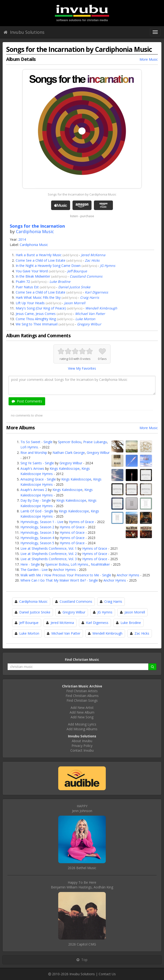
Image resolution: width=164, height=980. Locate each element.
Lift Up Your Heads (30, 303)
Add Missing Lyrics (82, 724)
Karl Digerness (96, 292)
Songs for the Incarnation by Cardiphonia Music (82, 194)
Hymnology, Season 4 (37, 538)
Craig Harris (90, 297)
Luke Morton (85, 319)
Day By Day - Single (36, 500)
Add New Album (82, 712)
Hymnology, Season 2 (37, 527)
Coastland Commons (86, 276)
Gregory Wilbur (89, 324)
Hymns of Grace (81, 522)
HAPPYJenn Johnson (82, 808)
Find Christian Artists (82, 691)
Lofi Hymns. (30, 447)
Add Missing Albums (82, 729)
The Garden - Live (34, 570)
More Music (149, 59)
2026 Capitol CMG (82, 944)
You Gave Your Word (32, 271)
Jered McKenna (93, 255)
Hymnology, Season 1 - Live (42, 522)
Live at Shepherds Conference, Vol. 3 (49, 559)
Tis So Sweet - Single (36, 442)
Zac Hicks (92, 260)
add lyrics (70, 255)
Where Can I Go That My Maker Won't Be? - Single (59, 580)
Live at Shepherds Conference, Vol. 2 (49, 554)
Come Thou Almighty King (36, 319)
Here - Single (30, 564)
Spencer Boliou (70, 442)
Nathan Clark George (69, 453)
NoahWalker (100, 564)
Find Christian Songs (82, 700)
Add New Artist (82, 708)
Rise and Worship (34, 453)
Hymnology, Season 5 (37, 543)
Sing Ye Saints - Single (37, 463)
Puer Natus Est (27, 287)
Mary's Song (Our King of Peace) (41, 308)
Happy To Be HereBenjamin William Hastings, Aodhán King (82, 885)
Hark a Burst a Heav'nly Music (39, 255)
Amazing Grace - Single (38, 479)
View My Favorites (82, 368)
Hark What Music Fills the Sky (38, 297)
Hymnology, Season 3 (37, 532)
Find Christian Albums (82, 696)
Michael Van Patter (90, 314)
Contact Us (107, 974)
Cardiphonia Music (35, 231)
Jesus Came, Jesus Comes (36, 314)
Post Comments (27, 401)
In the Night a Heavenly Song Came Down (48, 266)
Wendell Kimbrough (101, 308)
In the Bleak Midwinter (33, 276)
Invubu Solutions (24, 32)
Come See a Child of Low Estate (41, 260)
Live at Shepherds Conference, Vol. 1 (49, 548)
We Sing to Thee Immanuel (37, 324)
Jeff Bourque (77, 271)
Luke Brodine (60, 282)
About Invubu (82, 741)
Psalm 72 (23, 282)
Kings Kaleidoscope (65, 468)
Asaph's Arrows (32, 468)
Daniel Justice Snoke (74, 287)
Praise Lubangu (95, 442)
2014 (22, 239)
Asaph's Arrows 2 (34, 490)
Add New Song (82, 717)
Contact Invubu (82, 750)
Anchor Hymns (65, 570)
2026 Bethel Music (82, 868)
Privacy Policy (82, 746)
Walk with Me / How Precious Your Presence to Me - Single (66, 575)
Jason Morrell (75, 303)
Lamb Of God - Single (37, 511)
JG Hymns (108, 266)
